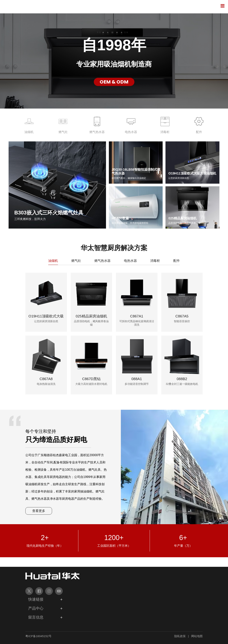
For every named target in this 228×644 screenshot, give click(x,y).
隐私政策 (180, 636)
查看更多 (39, 511)
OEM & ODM (114, 82)
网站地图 (197, 636)
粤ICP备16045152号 (38, 636)
